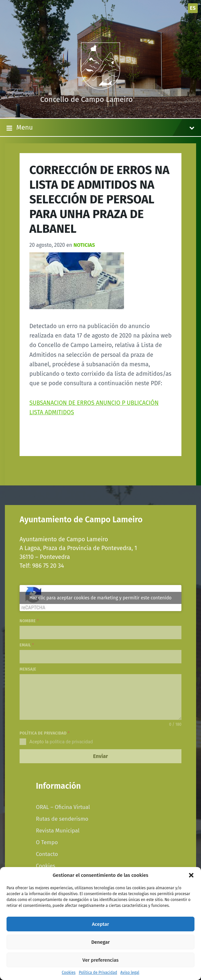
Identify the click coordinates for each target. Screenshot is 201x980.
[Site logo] (100, 87)
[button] (191, 875)
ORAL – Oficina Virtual (63, 807)
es (193, 8)
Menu (100, 128)
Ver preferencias (101, 960)
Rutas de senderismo (62, 819)
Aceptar (100, 924)
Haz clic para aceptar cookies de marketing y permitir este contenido (100, 598)
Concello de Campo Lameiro (86, 99)
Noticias (84, 245)
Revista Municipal (58, 830)
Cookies (69, 973)
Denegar (101, 942)
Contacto (47, 854)
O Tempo (47, 842)
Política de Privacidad (98, 973)
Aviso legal (130, 973)
